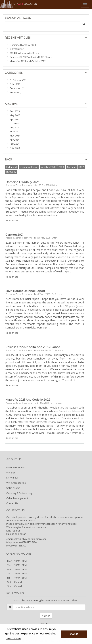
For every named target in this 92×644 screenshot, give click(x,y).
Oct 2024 (14, 123)
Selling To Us (13, 488)
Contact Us (12, 503)
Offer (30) (15, 84)
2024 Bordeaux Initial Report (25, 53)
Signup (46, 616)
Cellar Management (17, 498)
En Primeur (12, 478)
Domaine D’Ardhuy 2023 (23, 45)
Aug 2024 (15, 127)
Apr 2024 (14, 140)
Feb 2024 (15, 144)
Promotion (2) (17, 88)
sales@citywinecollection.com (30, 539)
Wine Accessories (16, 483)
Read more (12, 220)
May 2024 (15, 136)
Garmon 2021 (17, 49)
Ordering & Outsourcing (19, 493)
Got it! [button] (74, 634)
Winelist (11, 473)
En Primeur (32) (18, 80)
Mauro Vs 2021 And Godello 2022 (28, 61)
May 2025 (15, 115)
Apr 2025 (14, 119)
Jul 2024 (14, 131)
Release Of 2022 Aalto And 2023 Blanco (31, 57)
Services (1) (16, 92)
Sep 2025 (15, 111)
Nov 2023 (15, 148)
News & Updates (15, 467)
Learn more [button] (13, 638)
